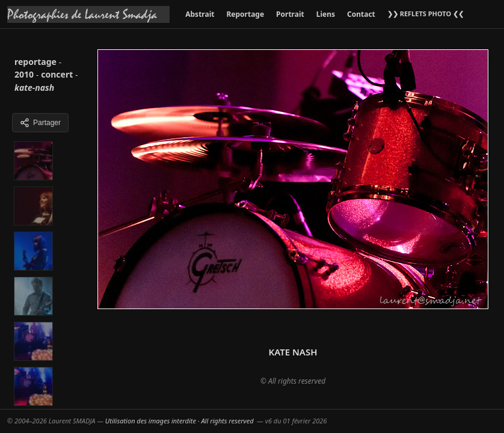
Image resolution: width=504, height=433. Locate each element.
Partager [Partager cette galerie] (40, 123)
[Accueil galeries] (88, 14)
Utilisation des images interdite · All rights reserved (180, 421)
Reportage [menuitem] (245, 14)
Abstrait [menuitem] (200, 14)
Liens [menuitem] (326, 14)
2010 (24, 74)
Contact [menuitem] (361, 14)
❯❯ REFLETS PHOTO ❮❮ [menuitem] (426, 14)
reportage (35, 62)
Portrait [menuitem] (290, 14)
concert (57, 74)
